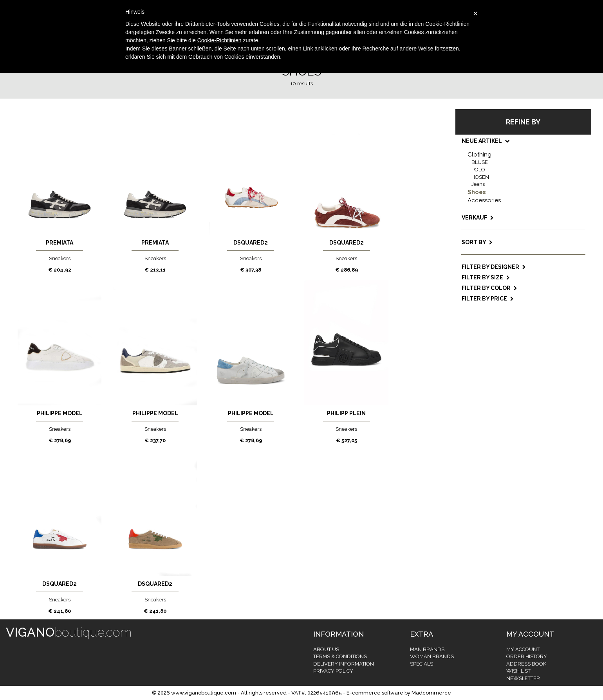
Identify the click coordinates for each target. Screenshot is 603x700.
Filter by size (486, 277)
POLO (478, 170)
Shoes (477, 192)
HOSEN (480, 177)
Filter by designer (494, 267)
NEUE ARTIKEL (485, 141)
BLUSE (480, 162)
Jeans (478, 184)
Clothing (479, 155)
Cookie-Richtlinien (219, 40)
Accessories (484, 200)
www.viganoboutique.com (204, 693)
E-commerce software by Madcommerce (399, 693)
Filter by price (488, 299)
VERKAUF (478, 218)
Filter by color (489, 288)
